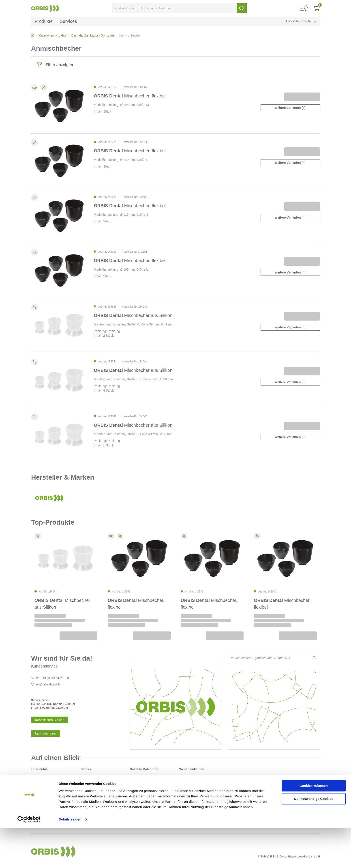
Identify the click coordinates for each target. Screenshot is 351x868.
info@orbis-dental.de (48, 685)
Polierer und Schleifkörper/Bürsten (150, 806)
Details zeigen (70, 859)
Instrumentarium (140, 794)
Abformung (136, 783)
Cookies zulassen (314, 826)
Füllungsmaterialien (141, 790)
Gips (133, 814)
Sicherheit (37, 779)
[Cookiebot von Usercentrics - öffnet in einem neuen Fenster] (29, 859)
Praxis (134, 779)
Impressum (38, 790)
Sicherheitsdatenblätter (94, 794)
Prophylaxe (137, 802)
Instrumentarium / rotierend (146, 798)
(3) (290, 327)
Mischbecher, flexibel (130, 96)
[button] (304, 8)
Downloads (87, 779)
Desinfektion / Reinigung (144, 787)
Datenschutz (39, 783)
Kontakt (85, 787)
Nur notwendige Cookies (314, 839)
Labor (133, 810)
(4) (290, 108)
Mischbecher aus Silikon (133, 315)
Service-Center (90, 783)
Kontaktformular (90, 790)
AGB (34, 787)
